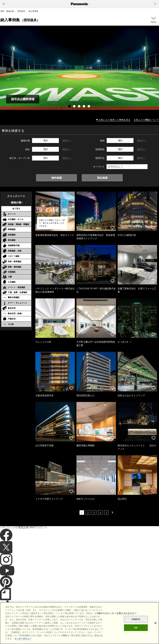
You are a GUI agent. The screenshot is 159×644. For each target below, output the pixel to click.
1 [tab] (70, 107)
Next (150, 69)
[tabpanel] (79, 69)
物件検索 (57, 178)
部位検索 (102, 178)
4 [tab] (84, 107)
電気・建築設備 (7, 11)
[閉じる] (155, 626)
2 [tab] (75, 107)
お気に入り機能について (146, 120)
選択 (46, 141)
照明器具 (21, 11)
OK (136, 630)
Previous (9, 69)
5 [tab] (89, 107)
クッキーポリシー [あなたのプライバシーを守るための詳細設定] (23, 641)
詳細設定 (136, 622)
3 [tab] (79, 107)
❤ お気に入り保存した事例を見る (113, 120)
